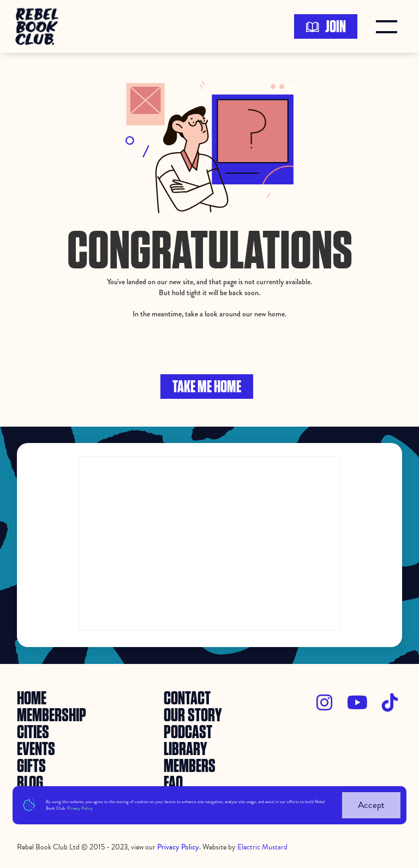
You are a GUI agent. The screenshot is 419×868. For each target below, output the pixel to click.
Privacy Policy (80, 808)
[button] (389, 27)
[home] (40, 26)
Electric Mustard (262, 847)
